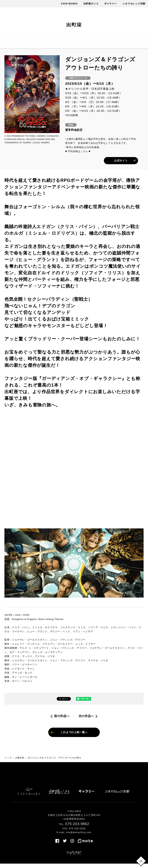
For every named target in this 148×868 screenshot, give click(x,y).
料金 (53, 45)
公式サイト (121, 163)
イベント (67, 45)
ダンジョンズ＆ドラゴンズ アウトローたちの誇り (55, 762)
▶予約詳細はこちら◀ (78, 154)
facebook (110, 23)
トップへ (140, 860)
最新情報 (84, 45)
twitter (117, 23)
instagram (124, 23)
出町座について (105, 45)
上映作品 (11, 45)
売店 (140, 45)
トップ (8, 762)
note (136, 23)
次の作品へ (86, 719)
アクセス (126, 45)
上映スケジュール (33, 45)
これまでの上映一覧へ (74, 736)
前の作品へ (62, 719)
